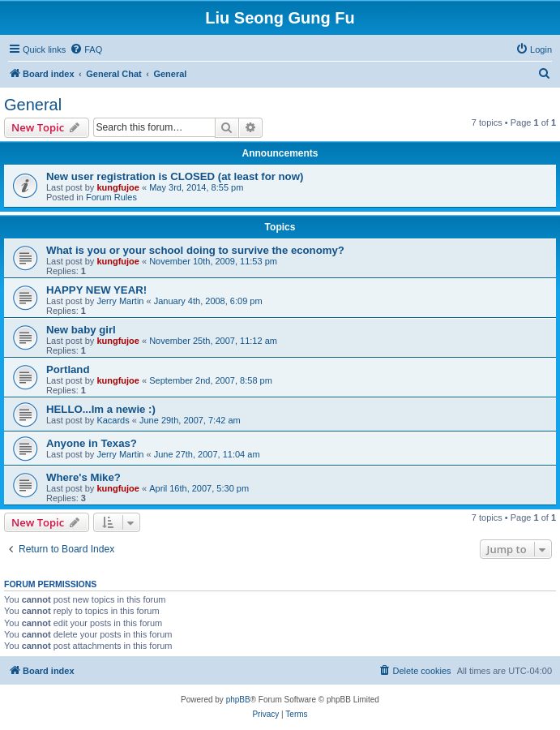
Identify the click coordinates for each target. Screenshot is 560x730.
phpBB (238, 700)
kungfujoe (118, 187)
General (33, 105)
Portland (68, 369)
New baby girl (81, 330)
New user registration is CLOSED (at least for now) (175, 176)
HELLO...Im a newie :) (101, 409)
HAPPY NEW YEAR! (96, 290)
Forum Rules (111, 197)
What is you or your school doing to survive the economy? (195, 250)
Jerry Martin (120, 301)
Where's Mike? (83, 477)
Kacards (113, 420)
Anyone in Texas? (92, 443)
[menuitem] (86, 49)
